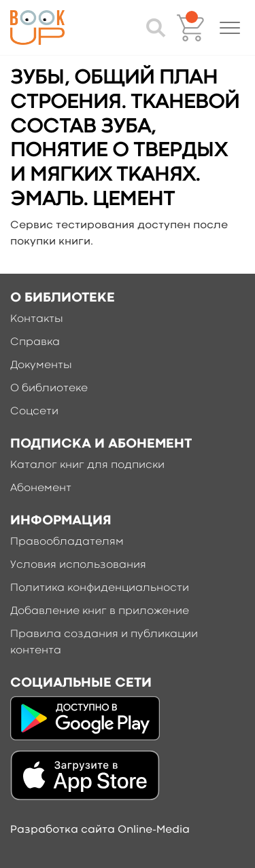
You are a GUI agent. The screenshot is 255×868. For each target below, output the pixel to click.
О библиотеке (49, 388)
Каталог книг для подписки (87, 465)
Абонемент (41, 488)
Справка (35, 342)
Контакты (37, 319)
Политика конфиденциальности (100, 588)
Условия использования (78, 565)
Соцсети (34, 412)
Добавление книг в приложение (100, 611)
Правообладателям (67, 542)
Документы (41, 365)
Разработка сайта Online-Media (100, 830)
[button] (230, 28)
